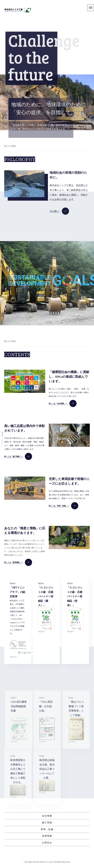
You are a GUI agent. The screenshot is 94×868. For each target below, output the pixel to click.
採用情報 (47, 836)
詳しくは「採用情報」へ (13, 562)
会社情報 (47, 816)
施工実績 (47, 823)
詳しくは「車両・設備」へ (59, 506)
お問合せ (47, 843)
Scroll (2, 434)
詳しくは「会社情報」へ (58, 404)
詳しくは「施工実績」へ (13, 456)
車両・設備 (47, 829)
